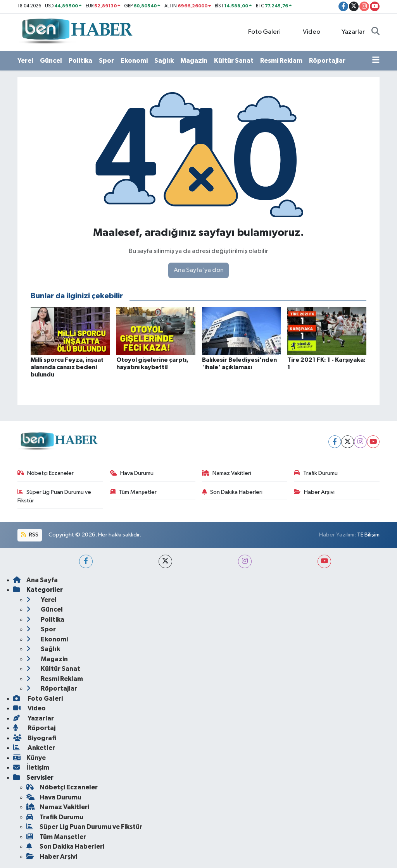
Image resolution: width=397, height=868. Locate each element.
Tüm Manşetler (133, 492)
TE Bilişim (368, 535)
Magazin (194, 61)
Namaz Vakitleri (227, 473)
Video (307, 32)
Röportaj (34, 728)
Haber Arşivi (314, 492)
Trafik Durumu (316, 473)
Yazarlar (349, 32)
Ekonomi (134, 61)
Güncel (51, 61)
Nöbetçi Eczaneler (46, 473)
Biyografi (35, 738)
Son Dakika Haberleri (232, 492)
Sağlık (164, 61)
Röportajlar (327, 61)
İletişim (31, 767)
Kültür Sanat (234, 61)
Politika (80, 61)
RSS (29, 535)
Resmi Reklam (281, 61)
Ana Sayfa (35, 580)
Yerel (25, 61)
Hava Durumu (132, 473)
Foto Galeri (260, 32)
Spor (106, 61)
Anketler (34, 748)
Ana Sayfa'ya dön (199, 270)
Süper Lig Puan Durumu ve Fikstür (54, 496)
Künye (29, 758)
